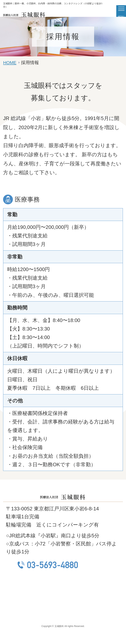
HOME (10, 63)
